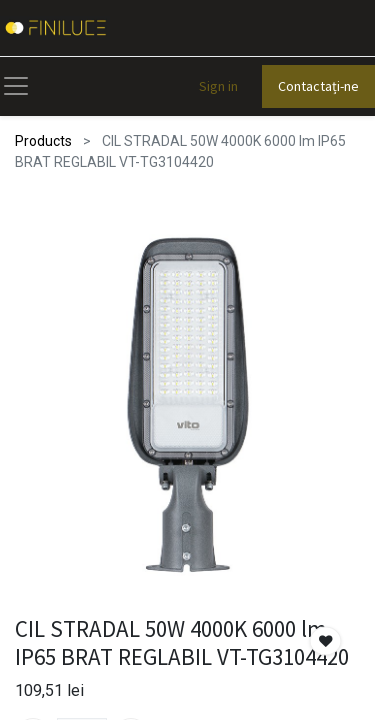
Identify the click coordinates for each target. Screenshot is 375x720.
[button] (326, 641)
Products (43, 141)
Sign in (218, 86)
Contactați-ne (318, 86)
